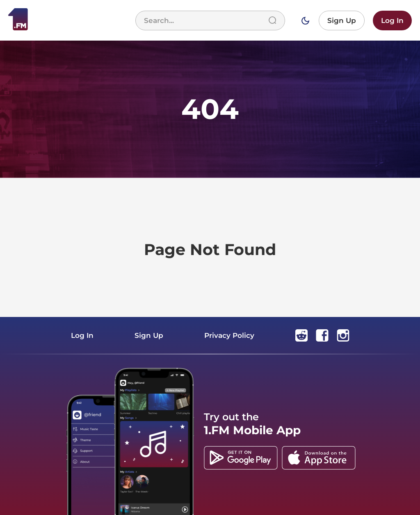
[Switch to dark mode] (305, 21)
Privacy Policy (229, 335)
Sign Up (342, 21)
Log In (392, 21)
